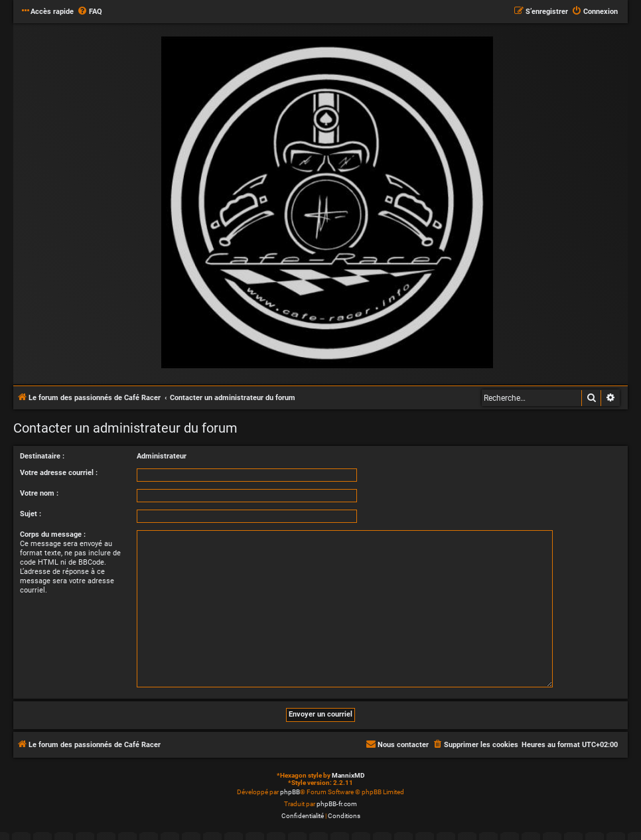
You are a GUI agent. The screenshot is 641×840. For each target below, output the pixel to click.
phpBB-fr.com (337, 804)
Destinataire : (42, 456)
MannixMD (348, 775)
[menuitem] (90, 12)
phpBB (290, 792)
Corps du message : (53, 534)
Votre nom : (39, 493)
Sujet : (31, 514)
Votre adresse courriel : (59, 473)
